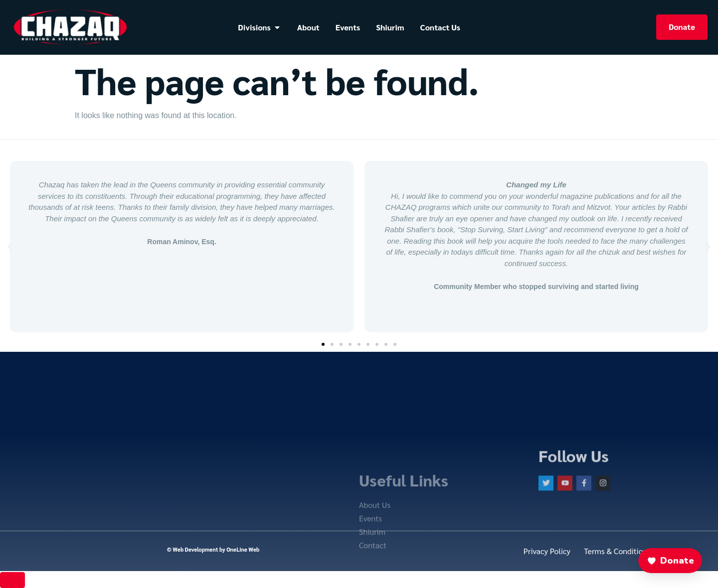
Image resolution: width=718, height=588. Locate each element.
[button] (10, 247)
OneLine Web (243, 549)
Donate (682, 27)
